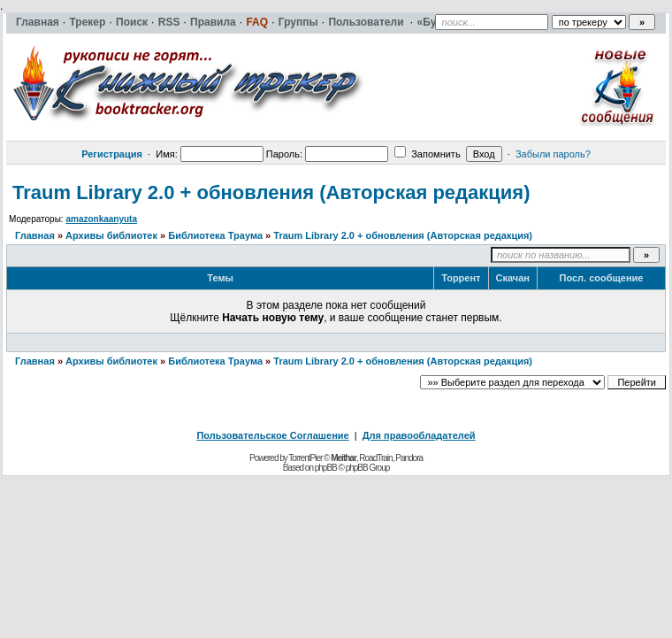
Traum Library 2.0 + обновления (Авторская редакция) (271, 192)
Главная (35, 235)
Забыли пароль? (553, 154)
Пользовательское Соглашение (272, 435)
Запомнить (427, 154)
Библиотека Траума (215, 235)
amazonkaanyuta (101, 219)
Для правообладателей (419, 435)
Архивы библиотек (111, 235)
